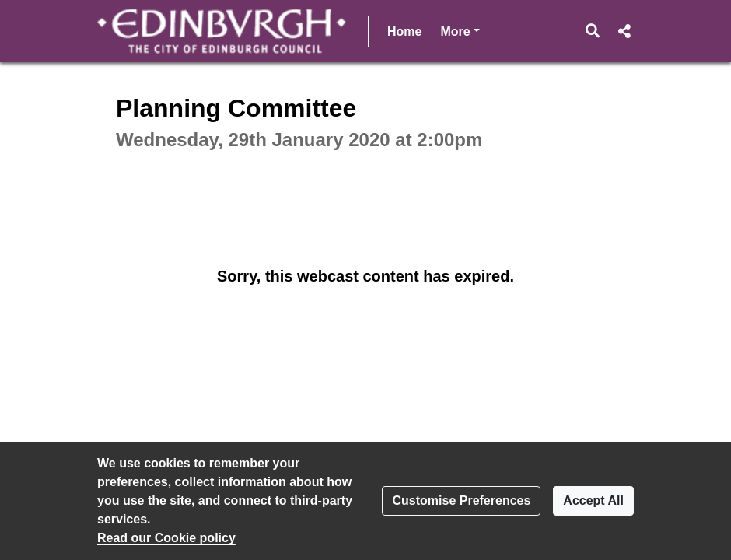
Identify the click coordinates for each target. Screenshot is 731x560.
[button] (593, 31)
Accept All (593, 500)
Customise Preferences (461, 500)
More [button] (460, 30)
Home (404, 31)
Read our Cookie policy (166, 538)
